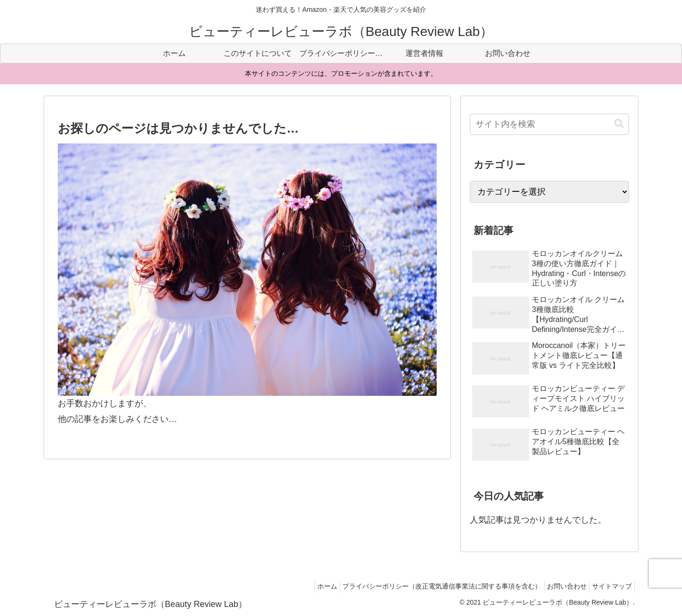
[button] (619, 124)
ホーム (311, 586)
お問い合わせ (560, 586)
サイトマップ (610, 586)
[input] (549, 124)
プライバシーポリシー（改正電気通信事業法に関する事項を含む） (431, 586)
